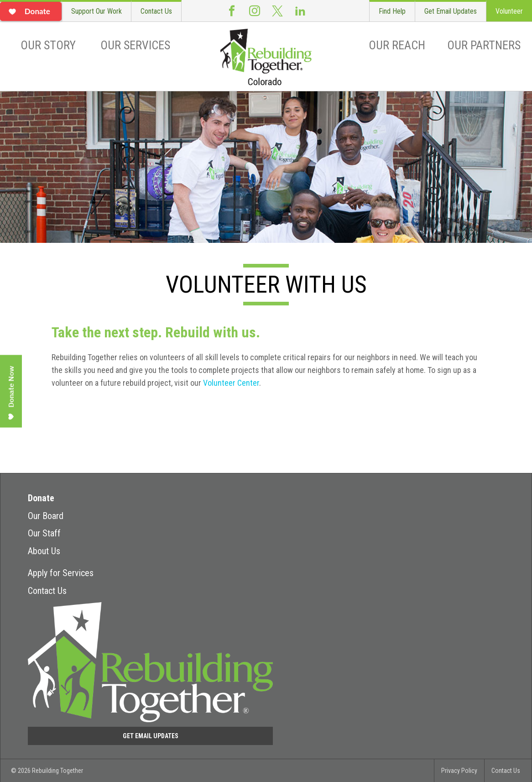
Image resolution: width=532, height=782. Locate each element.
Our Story (48, 45)
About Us (44, 551)
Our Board (46, 516)
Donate (41, 498)
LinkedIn (300, 11)
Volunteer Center (231, 383)
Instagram (255, 11)
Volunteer (509, 11)
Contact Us (156, 11)
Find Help (392, 11)
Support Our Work (96, 11)
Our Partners (484, 45)
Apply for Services (61, 573)
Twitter (277, 11)
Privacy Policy (459, 771)
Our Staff (44, 533)
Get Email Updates (451, 11)
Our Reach (397, 45)
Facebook (232, 11)
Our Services (135, 45)
